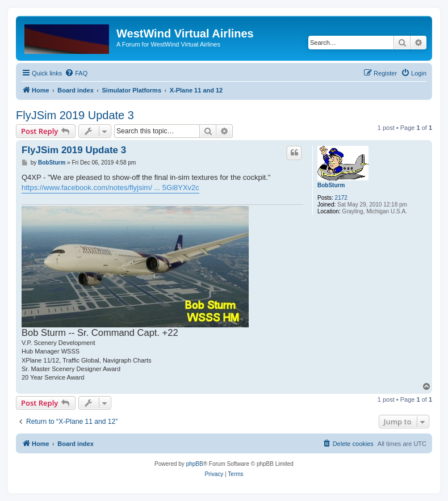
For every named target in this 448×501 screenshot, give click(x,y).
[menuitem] (76, 73)
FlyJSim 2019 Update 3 (75, 115)
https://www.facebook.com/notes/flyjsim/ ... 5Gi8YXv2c (110, 188)
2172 (341, 198)
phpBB (195, 464)
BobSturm (331, 185)
